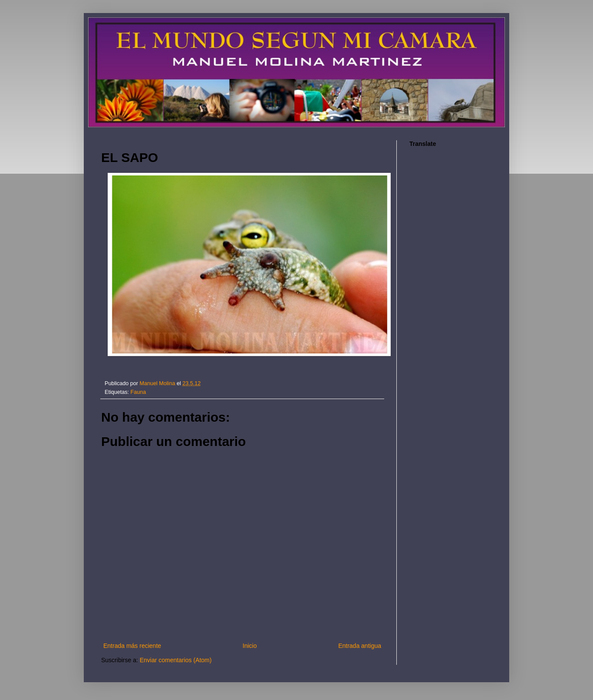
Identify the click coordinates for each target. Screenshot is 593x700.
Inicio (250, 646)
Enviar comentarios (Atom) (176, 660)
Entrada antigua (360, 646)
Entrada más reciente (132, 646)
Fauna (138, 392)
